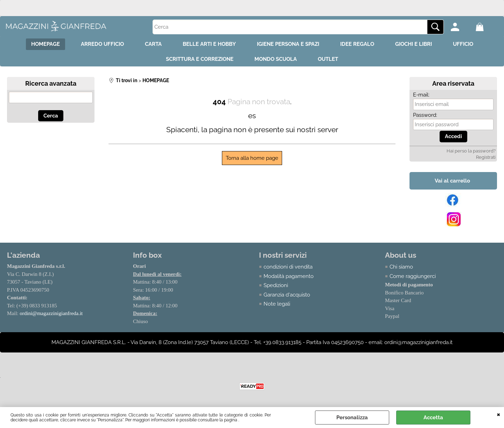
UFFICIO (463, 44)
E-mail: (421, 95)
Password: (425, 115)
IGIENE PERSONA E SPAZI (288, 44)
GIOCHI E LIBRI (414, 44)
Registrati (486, 157)
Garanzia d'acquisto (287, 295)
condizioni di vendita (288, 267)
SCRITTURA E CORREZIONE (200, 59)
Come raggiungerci (413, 276)
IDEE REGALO (357, 44)
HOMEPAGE (45, 44)
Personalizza (352, 418)
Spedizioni (276, 285)
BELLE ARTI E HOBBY (209, 44)
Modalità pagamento (289, 276)
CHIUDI (499, 414)
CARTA (153, 44)
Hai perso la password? (471, 151)
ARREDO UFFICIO (102, 44)
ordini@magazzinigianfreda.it (51, 313)
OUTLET (328, 59)
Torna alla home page (252, 158)
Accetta (433, 418)
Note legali (277, 304)
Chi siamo (401, 267)
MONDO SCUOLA (276, 59)
